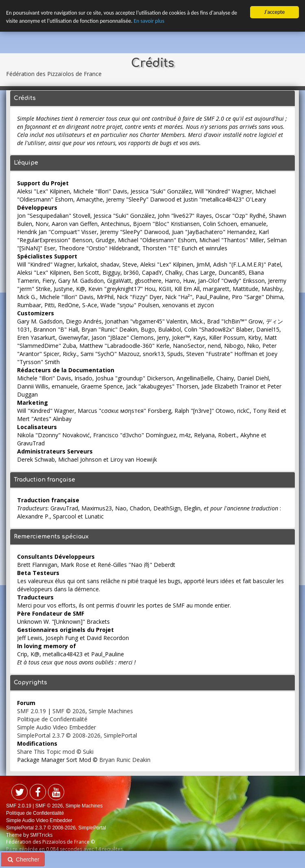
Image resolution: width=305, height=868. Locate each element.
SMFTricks (41, 835)
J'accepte (274, 12)
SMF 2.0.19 (32, 711)
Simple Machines (111, 711)
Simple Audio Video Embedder (57, 727)
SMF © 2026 (69, 711)
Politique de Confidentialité (52, 719)
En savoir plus (149, 21)
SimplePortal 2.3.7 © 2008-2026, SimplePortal (77, 735)
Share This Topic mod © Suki (55, 752)
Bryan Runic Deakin (125, 760)
